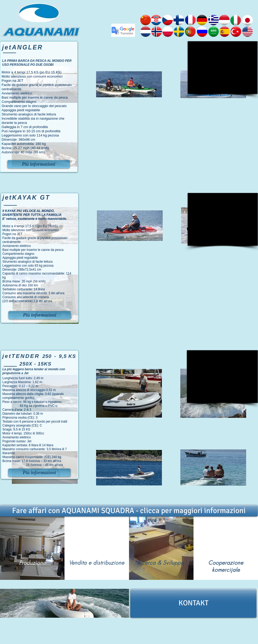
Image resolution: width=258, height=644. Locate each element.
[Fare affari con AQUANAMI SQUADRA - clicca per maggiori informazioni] (129, 511)
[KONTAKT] (193, 603)
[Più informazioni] (39, 164)
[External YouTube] (223, 68)
